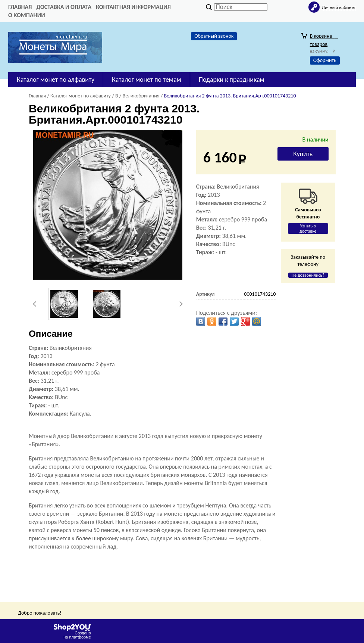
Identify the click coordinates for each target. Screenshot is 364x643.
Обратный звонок (214, 36)
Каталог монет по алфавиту (56, 80)
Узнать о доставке (308, 229)
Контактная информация (133, 7)
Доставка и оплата (64, 7)
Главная (20, 7)
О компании (27, 15)
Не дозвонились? (308, 275)
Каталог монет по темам (147, 80)
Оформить (325, 60)
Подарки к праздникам (232, 80)
